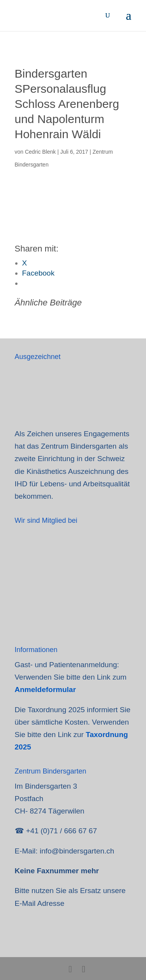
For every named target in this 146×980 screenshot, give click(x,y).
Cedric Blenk (40, 152)
